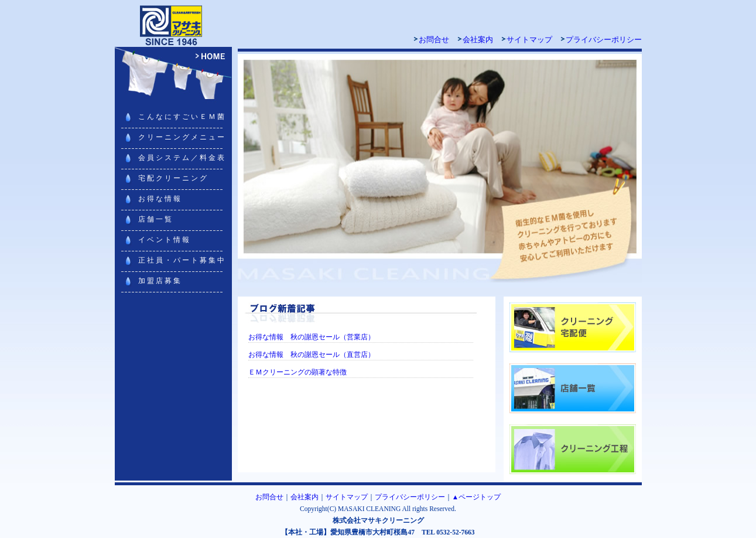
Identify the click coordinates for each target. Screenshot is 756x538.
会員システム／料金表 (182, 158)
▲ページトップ (476, 497)
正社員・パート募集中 (182, 260)
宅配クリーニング (173, 178)
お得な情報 (160, 199)
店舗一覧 (156, 219)
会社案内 (478, 40)
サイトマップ (529, 40)
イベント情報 (165, 240)
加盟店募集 (160, 281)
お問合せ (434, 40)
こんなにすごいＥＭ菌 (182, 117)
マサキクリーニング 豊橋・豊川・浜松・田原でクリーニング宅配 (173, 23)
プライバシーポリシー (604, 40)
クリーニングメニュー (182, 137)
